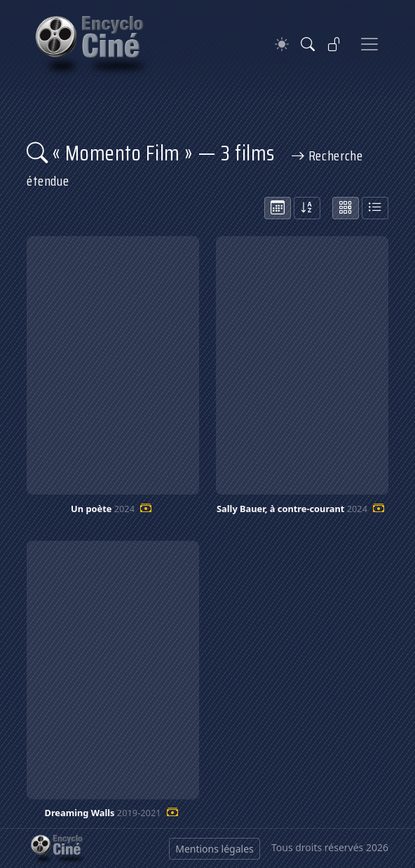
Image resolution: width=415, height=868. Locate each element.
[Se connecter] (334, 44)
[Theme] (282, 44)
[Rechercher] (308, 44)
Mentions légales (215, 849)
